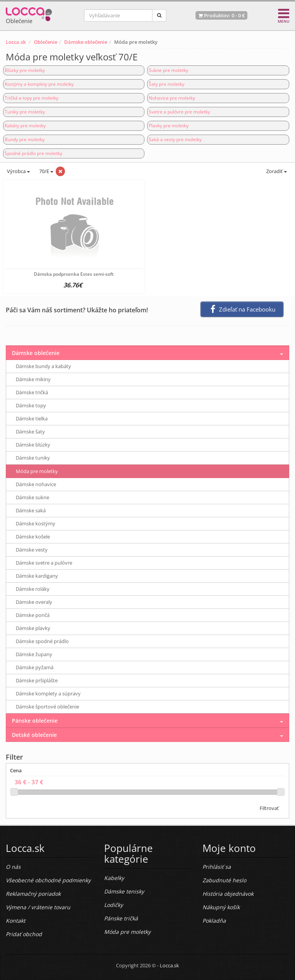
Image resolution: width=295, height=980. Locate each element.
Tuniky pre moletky (25, 112)
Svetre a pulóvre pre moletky (179, 112)
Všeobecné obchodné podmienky (48, 880)
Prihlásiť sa (217, 867)
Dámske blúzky (33, 445)
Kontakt (16, 921)
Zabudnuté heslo (224, 880)
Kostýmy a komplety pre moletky (39, 84)
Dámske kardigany (37, 576)
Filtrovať (269, 808)
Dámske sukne (32, 497)
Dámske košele (33, 537)
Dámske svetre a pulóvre (44, 563)
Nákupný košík (221, 907)
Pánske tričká (121, 918)
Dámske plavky (33, 628)
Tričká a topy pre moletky (31, 98)
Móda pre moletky (37, 471)
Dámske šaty (30, 432)
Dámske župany (34, 654)
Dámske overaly (34, 602)
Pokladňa (214, 921)
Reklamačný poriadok (33, 894)
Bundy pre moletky (25, 139)
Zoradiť (276, 171)
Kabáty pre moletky (25, 126)
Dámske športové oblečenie (47, 707)
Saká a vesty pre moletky (175, 139)
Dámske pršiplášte (37, 680)
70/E (46, 171)
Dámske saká (31, 510)
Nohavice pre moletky (172, 98)
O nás (13, 867)
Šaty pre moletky (167, 84)
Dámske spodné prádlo (42, 641)
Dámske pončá (33, 615)
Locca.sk (16, 42)
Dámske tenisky (124, 891)
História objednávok (228, 894)
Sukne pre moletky (168, 70)
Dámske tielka (32, 418)
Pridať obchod (24, 934)
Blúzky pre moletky (25, 70)
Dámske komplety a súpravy (48, 693)
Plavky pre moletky (169, 126)
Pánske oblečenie (35, 721)
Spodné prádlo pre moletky (33, 153)
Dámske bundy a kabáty (43, 366)
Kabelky (114, 878)
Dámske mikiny (33, 379)
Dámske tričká (32, 392)
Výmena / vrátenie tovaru (38, 907)
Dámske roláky (33, 589)
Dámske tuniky (33, 458)
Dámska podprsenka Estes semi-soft (74, 274)
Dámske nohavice (36, 484)
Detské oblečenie (34, 735)
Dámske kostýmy (36, 523)
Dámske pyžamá (35, 667)
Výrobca (18, 171)
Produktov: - (221, 15)
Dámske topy (31, 405)
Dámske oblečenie (86, 42)
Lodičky (114, 905)
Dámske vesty (32, 550)
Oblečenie (46, 42)
